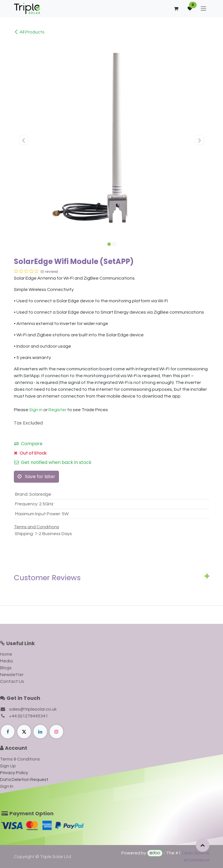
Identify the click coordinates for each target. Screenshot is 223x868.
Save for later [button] (36, 477)
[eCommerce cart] (176, 9)
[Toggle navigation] (203, 9)
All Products (29, 32)
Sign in (36, 410)
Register (57, 410)
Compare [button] (28, 444)
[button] (24, 140)
